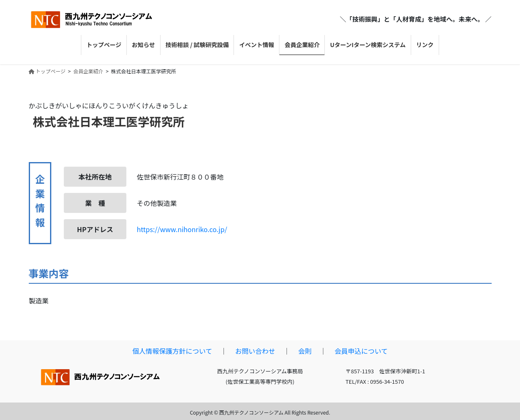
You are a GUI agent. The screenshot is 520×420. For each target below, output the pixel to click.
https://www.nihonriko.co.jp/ (182, 229)
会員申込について (361, 351)
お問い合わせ (255, 351)
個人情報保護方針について (172, 351)
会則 (305, 351)
